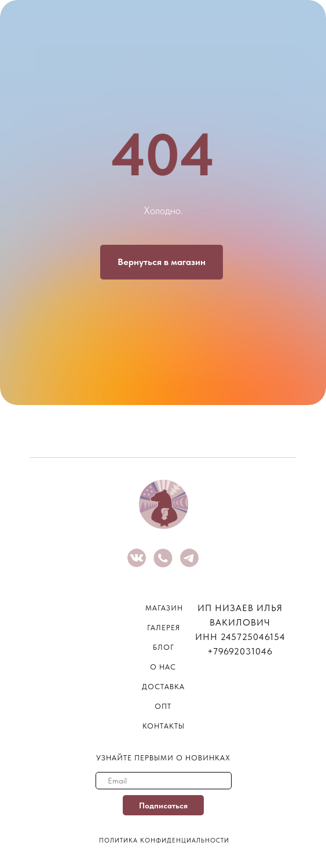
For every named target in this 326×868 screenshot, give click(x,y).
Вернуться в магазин (162, 262)
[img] (137, 558)
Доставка (163, 687)
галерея (164, 628)
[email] (164, 781)
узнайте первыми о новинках (163, 758)
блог (164, 647)
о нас (163, 667)
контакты (164, 726)
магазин (164, 608)
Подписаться (163, 806)
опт (163, 706)
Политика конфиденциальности (164, 841)
